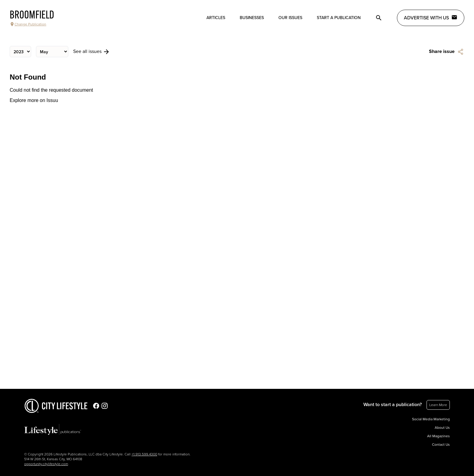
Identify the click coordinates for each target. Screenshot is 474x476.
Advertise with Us (431, 18)
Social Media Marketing (431, 419)
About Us (442, 428)
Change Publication (28, 24)
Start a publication (339, 18)
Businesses (252, 18)
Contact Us (441, 445)
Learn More (438, 405)
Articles (216, 18)
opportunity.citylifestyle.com (46, 464)
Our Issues (290, 18)
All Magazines (438, 436)
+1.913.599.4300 (144, 454)
